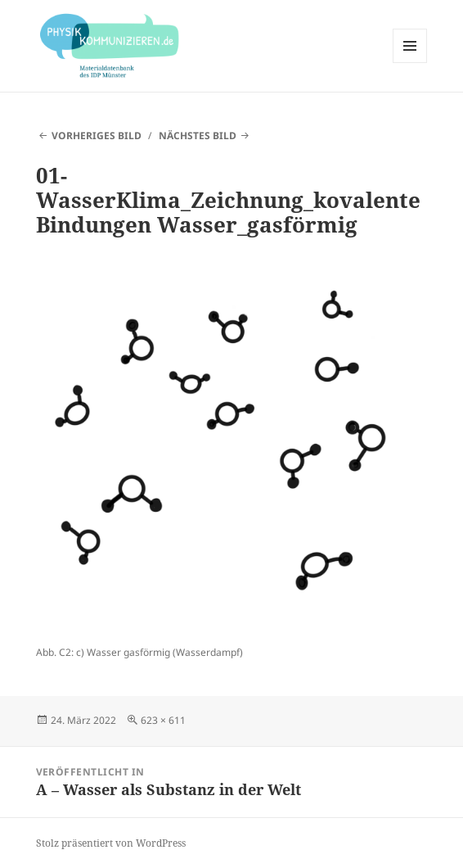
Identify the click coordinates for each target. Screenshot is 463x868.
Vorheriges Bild (97, 136)
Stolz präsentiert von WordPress (111, 843)
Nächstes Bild (198, 136)
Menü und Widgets (410, 63)
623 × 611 (163, 720)
